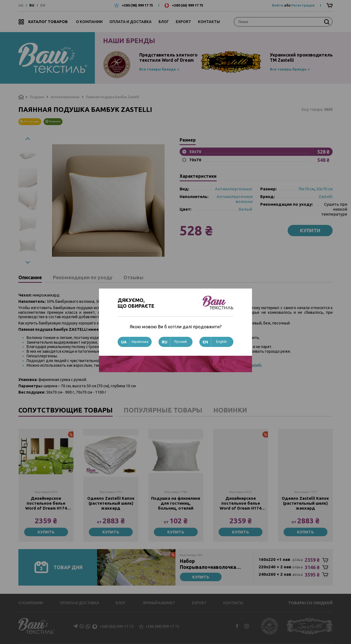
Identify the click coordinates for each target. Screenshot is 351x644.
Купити (310, 230)
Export (183, 22)
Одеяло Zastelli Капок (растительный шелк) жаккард (111, 503)
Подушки (37, 97)
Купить (46, 532)
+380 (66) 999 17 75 (188, 5)
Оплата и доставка (131, 22)
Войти (278, 5)
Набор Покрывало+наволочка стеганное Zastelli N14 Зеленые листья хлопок (209, 564)
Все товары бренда (158, 69)
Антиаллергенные (65, 97)
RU (32, 5)
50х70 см (324, 189)
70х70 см (306, 189)
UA (21, 5)
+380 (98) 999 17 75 (137, 5)
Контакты (209, 22)
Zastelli (326, 197)
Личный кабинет (159, 603)
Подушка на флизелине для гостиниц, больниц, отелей (176, 503)
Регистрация (303, 5)
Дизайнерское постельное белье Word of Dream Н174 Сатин (46, 503)
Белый (245, 209)
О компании (89, 22)
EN (43, 5)
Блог (164, 22)
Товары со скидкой (310, 603)
